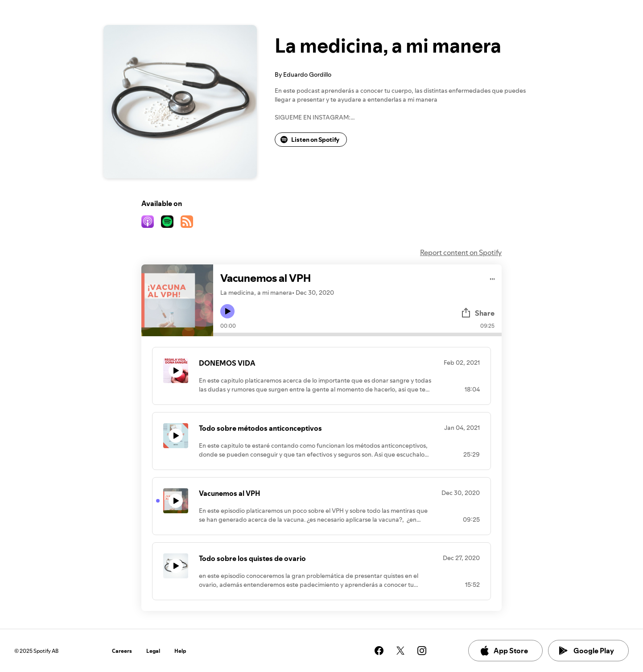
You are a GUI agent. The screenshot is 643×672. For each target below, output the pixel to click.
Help (180, 651)
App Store (504, 651)
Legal (153, 651)
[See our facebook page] (379, 651)
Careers (122, 651)
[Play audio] (493, 278)
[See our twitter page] (400, 651)
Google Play (587, 651)
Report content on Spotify (461, 252)
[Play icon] (227, 311)
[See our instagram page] (422, 651)
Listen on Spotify (310, 140)
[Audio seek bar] (357, 334)
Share (478, 313)
